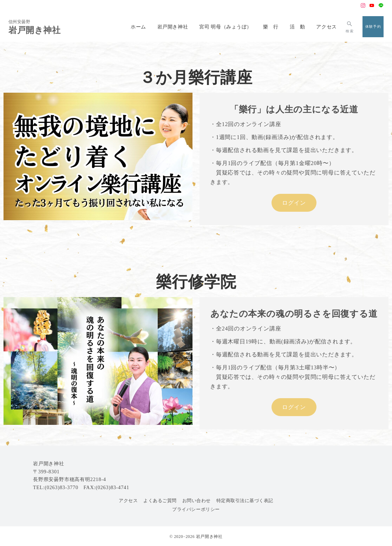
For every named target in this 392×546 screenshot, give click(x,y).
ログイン (294, 203)
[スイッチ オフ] (350, 27)
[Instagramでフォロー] (363, 6)
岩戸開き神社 (35, 30)
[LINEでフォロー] (381, 6)
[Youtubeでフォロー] (372, 6)
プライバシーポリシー (196, 509)
